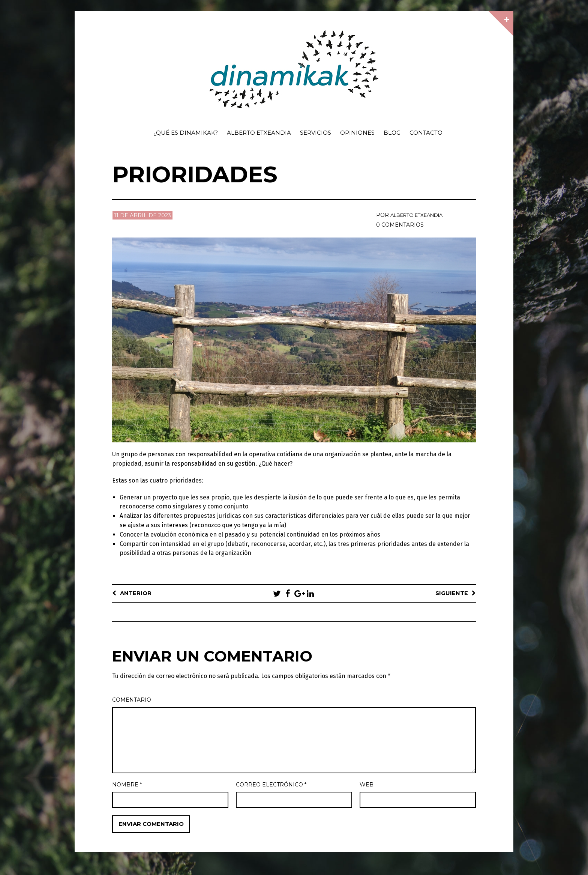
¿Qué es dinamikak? (186, 133)
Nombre (127, 785)
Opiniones (357, 133)
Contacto (426, 133)
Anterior (136, 593)
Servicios (316, 133)
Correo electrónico (271, 785)
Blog (392, 133)
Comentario (132, 700)
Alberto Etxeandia (259, 133)
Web (367, 785)
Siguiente (451, 593)
